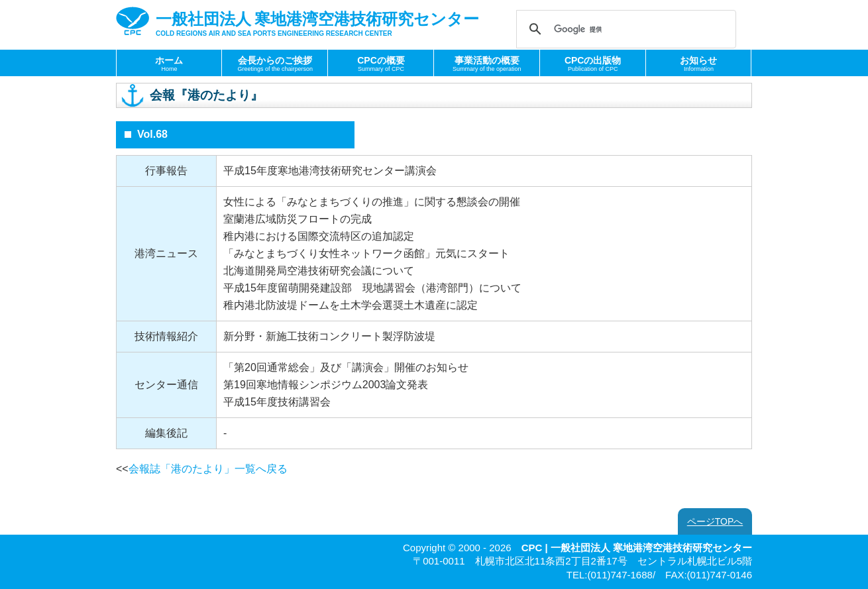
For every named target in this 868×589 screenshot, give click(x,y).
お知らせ (698, 64)
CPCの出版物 (593, 64)
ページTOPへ (715, 521)
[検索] (624, 29)
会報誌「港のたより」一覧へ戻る (208, 469)
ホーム (169, 64)
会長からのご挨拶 (275, 64)
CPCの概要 (381, 64)
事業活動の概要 (487, 64)
